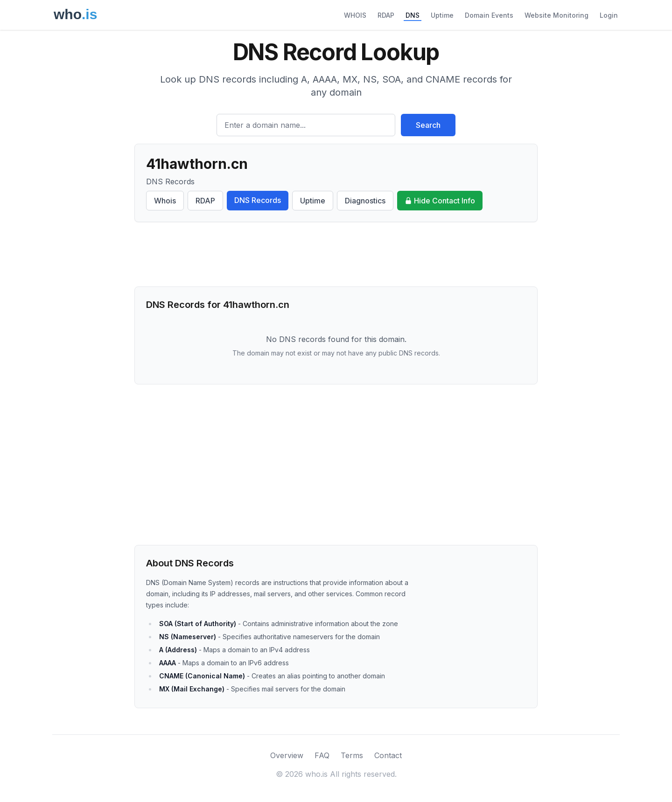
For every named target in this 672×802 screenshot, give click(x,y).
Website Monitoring (556, 15)
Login (609, 15)
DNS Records (258, 200)
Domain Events (489, 15)
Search (428, 125)
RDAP (386, 15)
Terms (352, 755)
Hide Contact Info (440, 201)
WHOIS (355, 15)
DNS (413, 15)
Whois (165, 201)
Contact (388, 755)
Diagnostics (365, 201)
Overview (287, 755)
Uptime (442, 15)
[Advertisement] (336, 254)
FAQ (322, 755)
